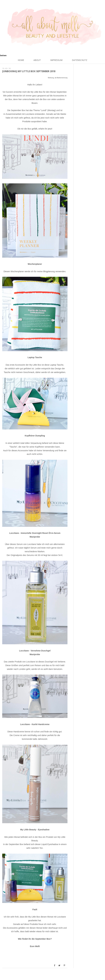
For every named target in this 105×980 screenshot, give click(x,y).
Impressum (56, 60)
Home (21, 60)
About (37, 60)
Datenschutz (80, 60)
